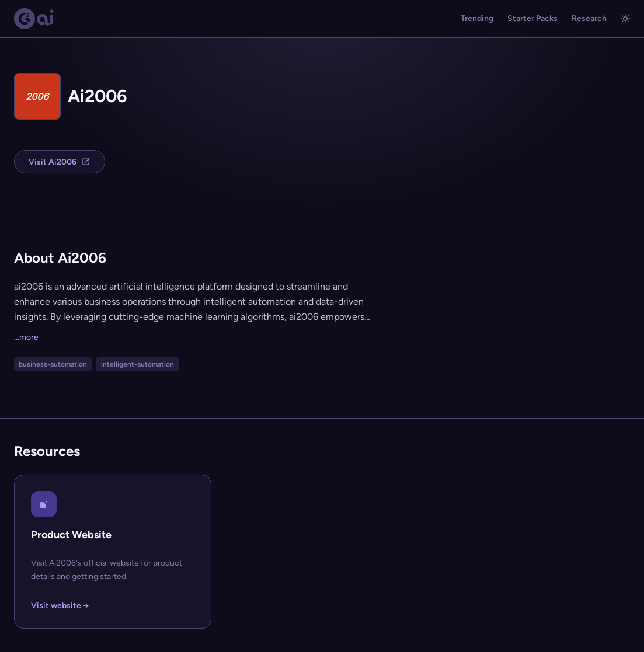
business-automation (53, 364)
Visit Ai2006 (60, 162)
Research (589, 18)
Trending (477, 18)
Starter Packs (532, 18)
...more (26, 337)
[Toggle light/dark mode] (625, 19)
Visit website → (60, 606)
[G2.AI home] (34, 19)
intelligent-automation (137, 364)
